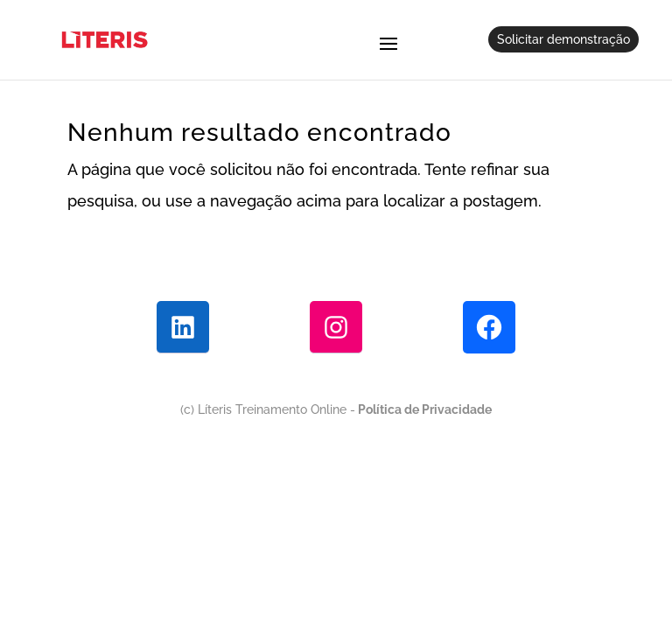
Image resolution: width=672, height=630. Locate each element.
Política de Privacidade (423, 409)
